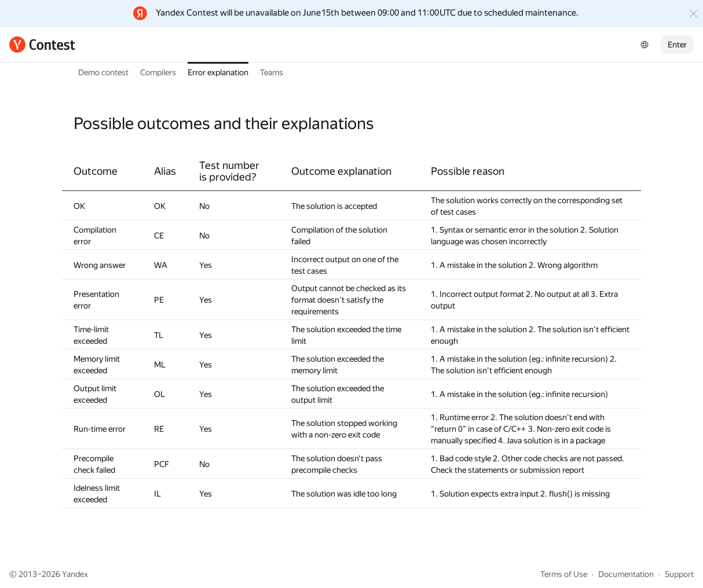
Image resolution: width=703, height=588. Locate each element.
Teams (272, 72)
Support (679, 574)
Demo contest (103, 72)
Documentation (626, 574)
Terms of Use (564, 574)
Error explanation (218, 72)
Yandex (75, 574)
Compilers (158, 72)
